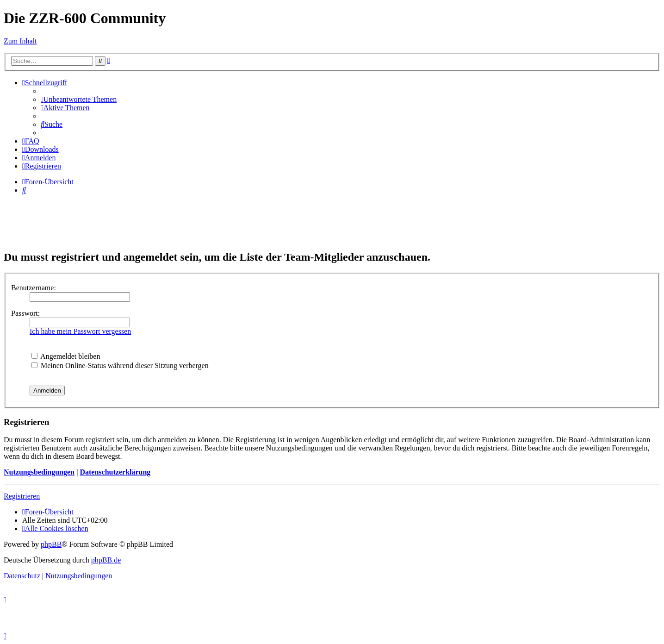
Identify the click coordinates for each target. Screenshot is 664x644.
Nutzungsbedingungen (39, 472)
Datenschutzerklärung (115, 472)
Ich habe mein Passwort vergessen (80, 331)
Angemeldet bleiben (66, 356)
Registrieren (22, 496)
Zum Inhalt (20, 41)
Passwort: (25, 313)
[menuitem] (79, 99)
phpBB (51, 544)
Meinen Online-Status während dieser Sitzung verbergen (120, 366)
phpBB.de (106, 560)
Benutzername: (34, 288)
